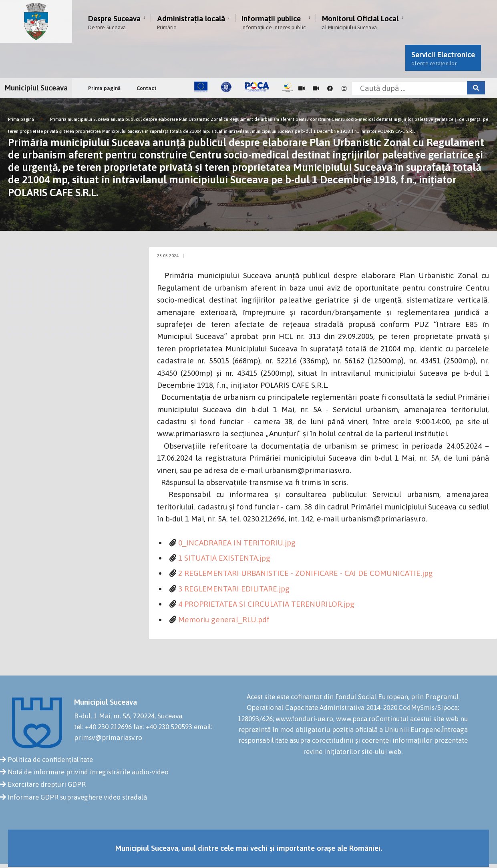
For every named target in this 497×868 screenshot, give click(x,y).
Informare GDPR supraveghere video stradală (77, 797)
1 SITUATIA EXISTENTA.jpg (224, 558)
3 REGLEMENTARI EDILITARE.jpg (234, 589)
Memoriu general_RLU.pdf (224, 619)
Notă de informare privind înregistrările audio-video (88, 772)
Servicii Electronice (443, 58)
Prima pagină (104, 88)
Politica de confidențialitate (50, 760)
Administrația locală (191, 22)
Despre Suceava (114, 22)
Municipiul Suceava (36, 88)
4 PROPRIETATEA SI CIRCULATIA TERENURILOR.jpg (266, 604)
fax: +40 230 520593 (163, 727)
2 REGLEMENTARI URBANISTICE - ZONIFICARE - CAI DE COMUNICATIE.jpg (306, 573)
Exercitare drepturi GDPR (47, 784)
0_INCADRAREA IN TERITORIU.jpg (237, 543)
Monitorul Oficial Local (360, 22)
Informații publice (274, 22)
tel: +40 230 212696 (103, 727)
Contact (147, 88)
